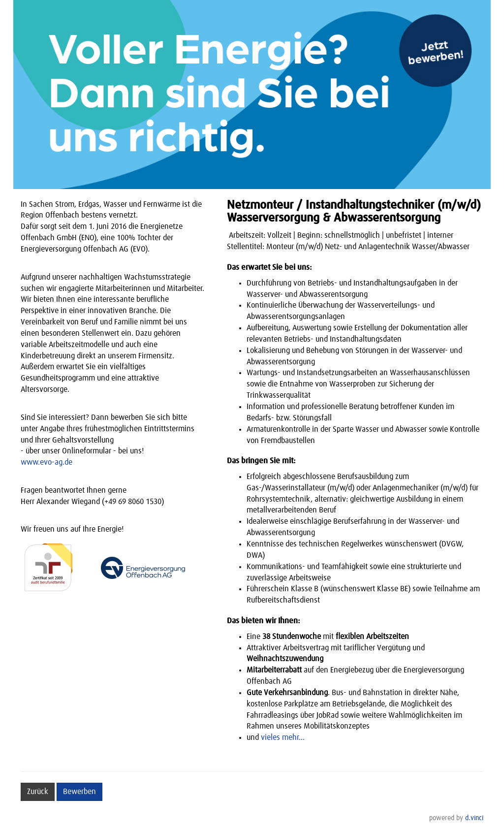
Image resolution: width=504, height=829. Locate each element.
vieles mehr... (283, 737)
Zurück (38, 792)
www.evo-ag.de (47, 462)
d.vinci (474, 818)
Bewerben (79, 792)
